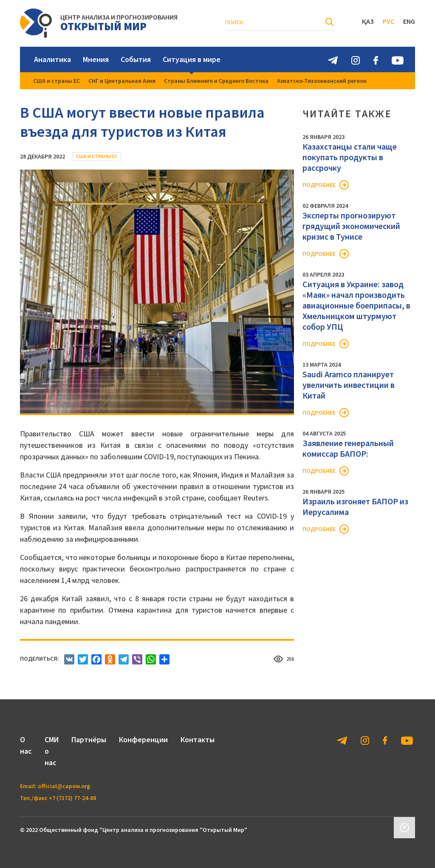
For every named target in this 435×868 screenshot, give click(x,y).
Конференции (143, 739)
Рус (388, 21)
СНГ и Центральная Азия (122, 81)
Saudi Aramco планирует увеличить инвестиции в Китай (349, 385)
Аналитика (52, 59)
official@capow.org (64, 786)
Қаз (368, 21)
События (136, 59)
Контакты (198, 739)
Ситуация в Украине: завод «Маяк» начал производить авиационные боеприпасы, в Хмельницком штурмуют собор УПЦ (356, 305)
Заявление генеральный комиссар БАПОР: (348, 448)
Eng (409, 21)
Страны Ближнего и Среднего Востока (216, 81)
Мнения (96, 59)
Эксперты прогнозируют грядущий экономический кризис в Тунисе (351, 226)
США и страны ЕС (56, 81)
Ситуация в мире (192, 59)
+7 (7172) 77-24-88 (72, 798)
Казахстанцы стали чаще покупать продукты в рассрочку (350, 157)
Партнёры (89, 739)
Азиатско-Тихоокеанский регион (322, 81)
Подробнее (319, 185)
